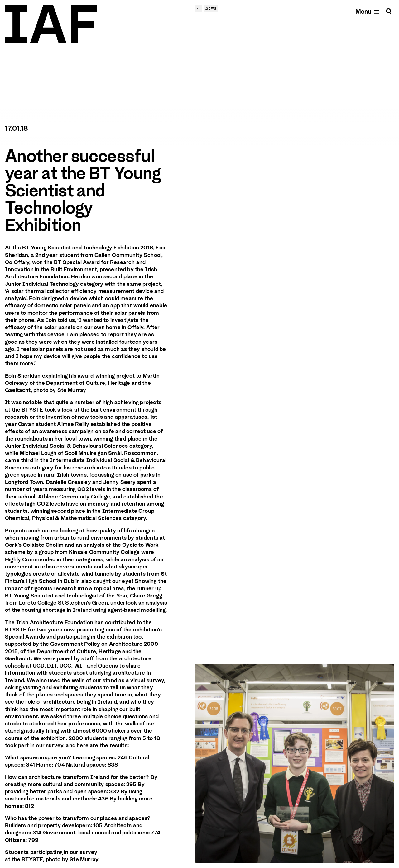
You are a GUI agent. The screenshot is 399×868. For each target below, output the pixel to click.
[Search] (389, 11)
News (211, 8)
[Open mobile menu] (367, 11)
